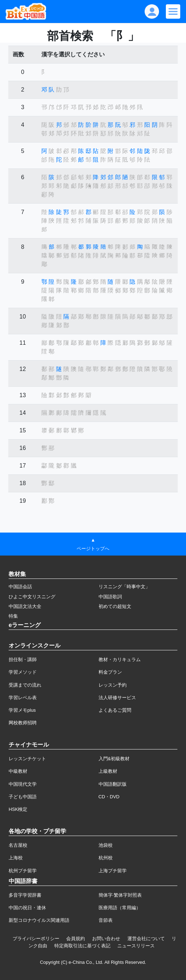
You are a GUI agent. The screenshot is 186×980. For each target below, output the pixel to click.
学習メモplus (22, 710)
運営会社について (146, 939)
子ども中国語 (23, 797)
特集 (13, 616)
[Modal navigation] (173, 11)
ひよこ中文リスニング (32, 597)
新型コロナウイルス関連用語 (39, 920)
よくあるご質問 (115, 710)
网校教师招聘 (23, 723)
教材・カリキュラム (120, 659)
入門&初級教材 (114, 759)
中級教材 (18, 771)
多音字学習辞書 (25, 895)
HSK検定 (18, 809)
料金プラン (110, 672)
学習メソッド (23, 672)
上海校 (16, 858)
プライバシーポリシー (36, 939)
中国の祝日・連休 (27, 908)
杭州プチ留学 (23, 871)
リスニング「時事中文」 (124, 587)
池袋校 (106, 845)
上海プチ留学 (113, 871)
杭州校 (106, 858)
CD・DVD (109, 797)
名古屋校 (18, 845)
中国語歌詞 (110, 597)
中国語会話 (20, 587)
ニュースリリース (136, 946)
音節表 (106, 920)
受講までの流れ (25, 685)
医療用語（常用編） (120, 908)
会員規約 (76, 939)
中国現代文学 (23, 784)
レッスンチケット (27, 759)
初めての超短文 (115, 606)
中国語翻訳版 (113, 784)
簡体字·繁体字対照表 (120, 895)
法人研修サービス (117, 698)
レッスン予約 (113, 685)
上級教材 (108, 771)
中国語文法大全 (25, 606)
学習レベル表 (23, 698)
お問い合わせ (106, 939)
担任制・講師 (23, 659)
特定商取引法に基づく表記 (82, 946)
